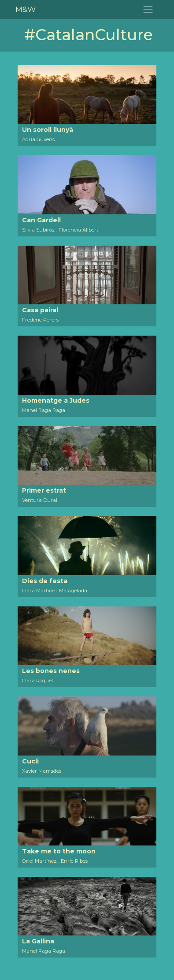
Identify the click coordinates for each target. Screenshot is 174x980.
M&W (26, 9)
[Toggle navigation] (148, 9)
